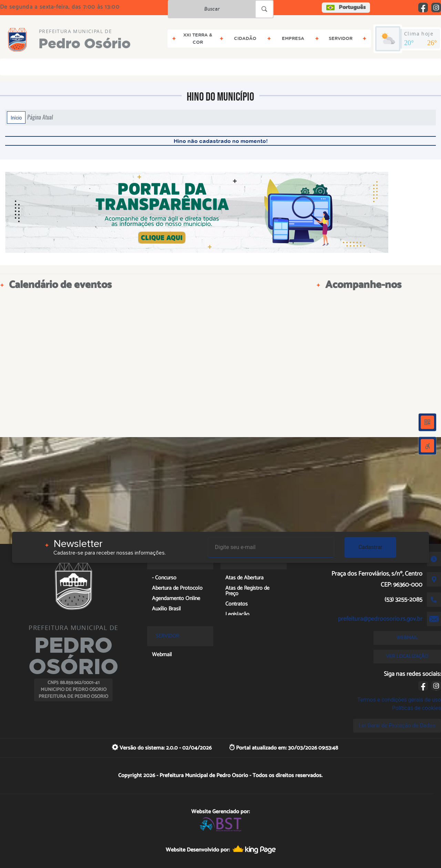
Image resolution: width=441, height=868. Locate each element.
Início (16, 117)
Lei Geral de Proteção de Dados (397, 726)
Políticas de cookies (417, 708)
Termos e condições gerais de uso (399, 700)
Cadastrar (370, 547)
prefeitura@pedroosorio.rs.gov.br (380, 619)
